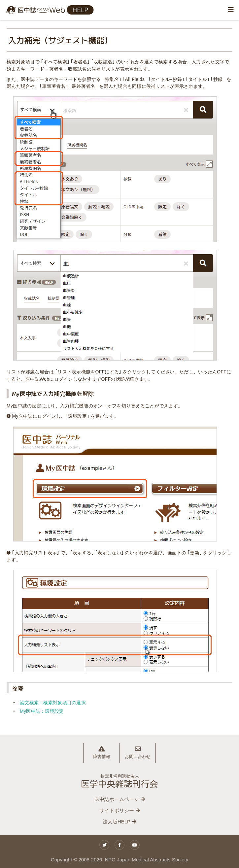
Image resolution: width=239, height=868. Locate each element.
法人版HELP (117, 822)
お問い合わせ (138, 753)
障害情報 (102, 753)
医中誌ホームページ (117, 799)
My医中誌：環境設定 (42, 711)
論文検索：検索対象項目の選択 (53, 703)
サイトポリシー (117, 810)
